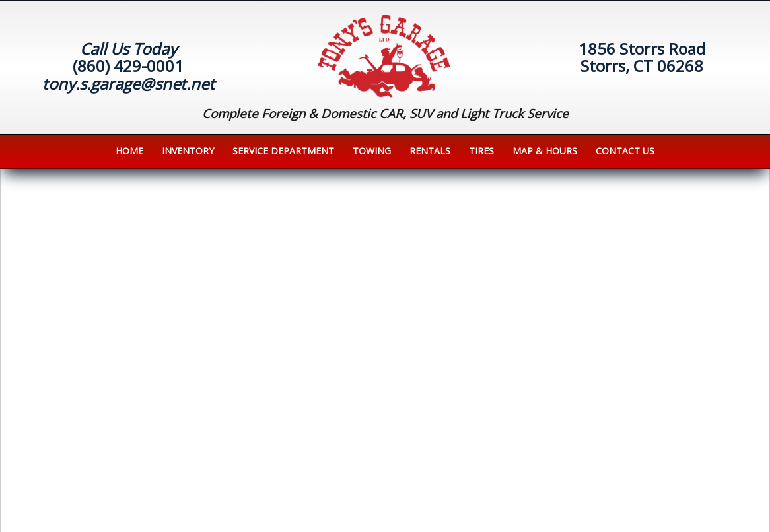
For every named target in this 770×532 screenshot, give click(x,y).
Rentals (430, 151)
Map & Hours (545, 151)
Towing (372, 151)
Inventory (188, 151)
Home (129, 151)
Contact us (625, 151)
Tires (481, 151)
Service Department (283, 151)
